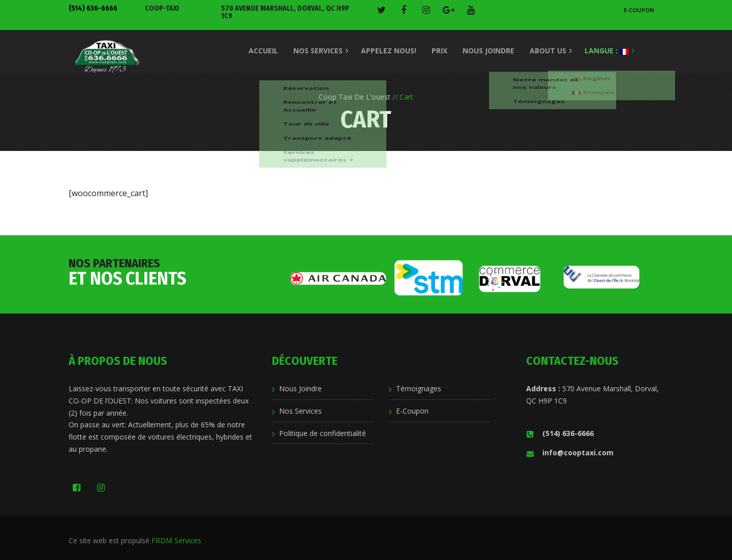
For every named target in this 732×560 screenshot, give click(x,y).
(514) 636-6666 (93, 8)
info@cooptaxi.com (570, 453)
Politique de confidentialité (323, 433)
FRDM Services (176, 540)
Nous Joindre (300, 388)
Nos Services (300, 411)
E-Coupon (639, 10)
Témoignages (419, 388)
